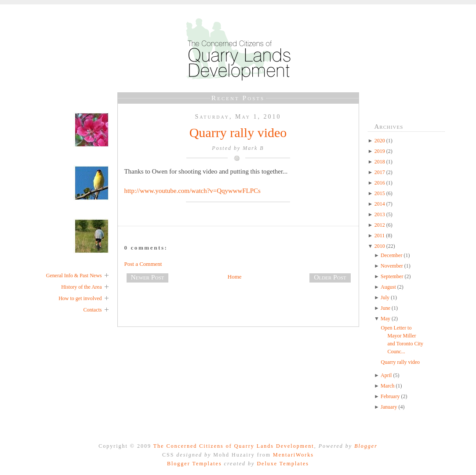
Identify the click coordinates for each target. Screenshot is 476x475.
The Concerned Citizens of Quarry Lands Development (234, 446)
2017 (380, 172)
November (392, 266)
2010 (380, 246)
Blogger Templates (194, 464)
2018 (380, 162)
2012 (380, 225)
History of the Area (81, 287)
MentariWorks (293, 455)
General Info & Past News (74, 276)
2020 (380, 141)
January (389, 407)
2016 (380, 183)
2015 (380, 193)
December (392, 255)
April (387, 375)
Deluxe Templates (283, 464)
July (386, 297)
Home (235, 277)
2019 (380, 151)
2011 (380, 236)
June (386, 308)
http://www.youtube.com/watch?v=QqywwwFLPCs (193, 191)
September (392, 276)
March (388, 386)
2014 (380, 204)
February (391, 396)
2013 (380, 214)
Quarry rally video (238, 132)
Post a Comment (143, 264)
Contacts (93, 310)
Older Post (330, 277)
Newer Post (148, 277)
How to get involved (80, 298)
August (389, 287)
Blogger (366, 446)
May (386, 319)
